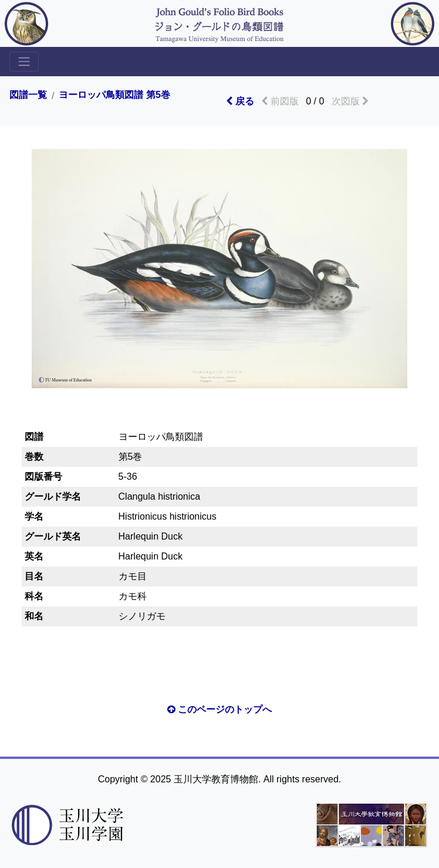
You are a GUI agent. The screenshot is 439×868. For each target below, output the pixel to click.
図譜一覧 (28, 95)
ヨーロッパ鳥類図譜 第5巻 (114, 95)
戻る (240, 101)
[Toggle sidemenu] (24, 62)
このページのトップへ (219, 709)
